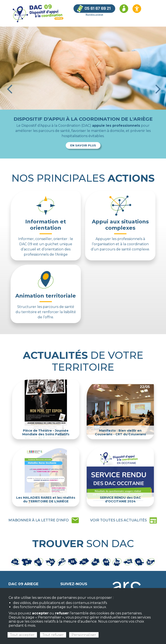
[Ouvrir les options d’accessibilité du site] (137, 9)
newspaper (124, 520)
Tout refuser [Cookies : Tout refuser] (53, 635)
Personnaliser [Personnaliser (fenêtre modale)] (84, 635)
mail (44, 520)
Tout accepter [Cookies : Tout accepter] (22, 635)
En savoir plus (83, 145)
